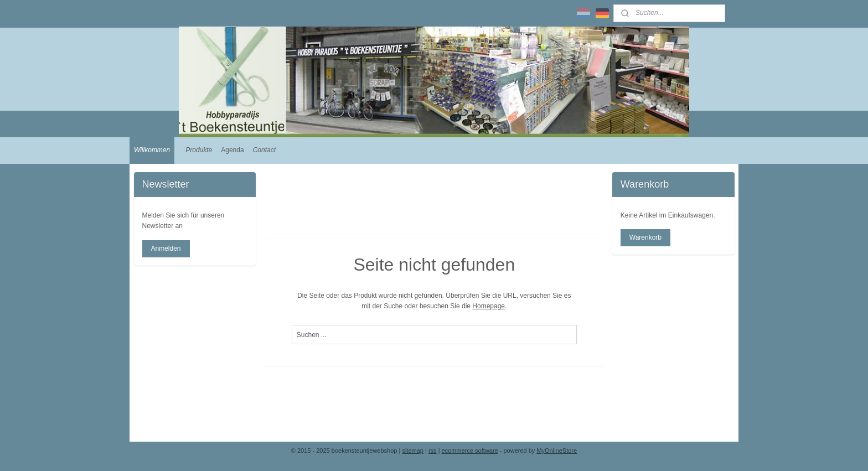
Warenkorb (645, 237)
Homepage (489, 306)
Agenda (232, 150)
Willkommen (152, 150)
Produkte (199, 150)
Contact (264, 150)
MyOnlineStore (557, 451)
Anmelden (166, 249)
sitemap (413, 451)
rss (433, 451)
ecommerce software (470, 451)
